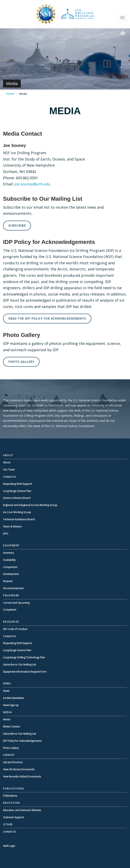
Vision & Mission (12, 526)
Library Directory (13, 762)
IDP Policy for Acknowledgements (22, 741)
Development (11, 574)
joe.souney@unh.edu (32, 184)
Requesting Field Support (18, 484)
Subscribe (17, 225)
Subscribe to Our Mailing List (19, 665)
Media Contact (11, 727)
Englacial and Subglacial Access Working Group (30, 505)
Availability (9, 560)
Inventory (8, 553)
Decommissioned (13, 588)
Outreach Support (13, 817)
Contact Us (9, 477)
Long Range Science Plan (17, 491)
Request (8, 581)
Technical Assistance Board (19, 519)
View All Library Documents (19, 769)
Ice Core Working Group (17, 512)
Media (7, 719)
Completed (10, 610)
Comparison (10, 567)
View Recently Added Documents (22, 777)
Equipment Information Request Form (25, 672)
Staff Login (9, 846)
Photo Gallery (21, 362)
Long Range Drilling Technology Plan (24, 657)
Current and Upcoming (16, 603)
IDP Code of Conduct (15, 629)
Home (10, 94)
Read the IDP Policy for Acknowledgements (47, 318)
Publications (10, 796)
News (6, 691)
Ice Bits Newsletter (14, 698)
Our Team (9, 470)
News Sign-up (11, 705)
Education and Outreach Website (22, 810)
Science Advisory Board (17, 498)
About (7, 462)
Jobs (6, 533)
